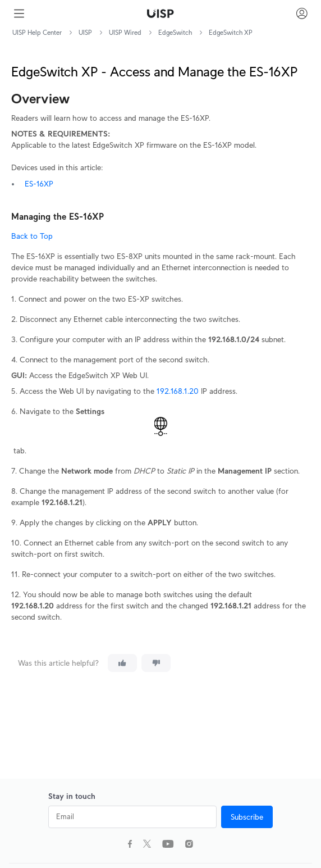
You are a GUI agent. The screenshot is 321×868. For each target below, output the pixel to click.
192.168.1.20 (178, 391)
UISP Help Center (37, 32)
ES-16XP (39, 184)
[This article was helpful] (122, 663)
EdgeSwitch (175, 32)
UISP (85, 32)
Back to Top (32, 236)
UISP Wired (125, 32)
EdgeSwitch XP (231, 32)
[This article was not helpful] (156, 663)
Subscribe (247, 817)
